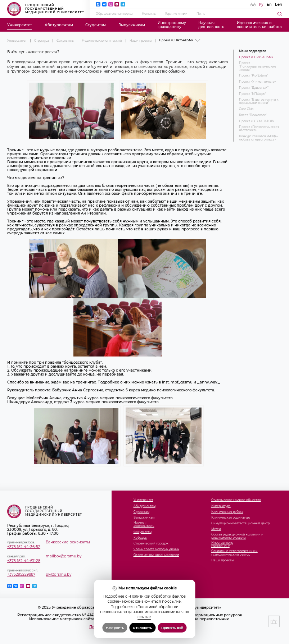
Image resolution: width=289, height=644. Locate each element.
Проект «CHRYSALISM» (256, 57)
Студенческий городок (151, 544)
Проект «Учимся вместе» (258, 82)
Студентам (96, 25)
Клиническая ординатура (231, 518)
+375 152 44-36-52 (24, 547)
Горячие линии (176, 14)
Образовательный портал (114, 14)
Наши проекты (141, 41)
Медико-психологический (102, 41)
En (269, 4)
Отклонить (142, 628)
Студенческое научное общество (236, 500)
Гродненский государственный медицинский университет (46, 9)
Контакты (149, 14)
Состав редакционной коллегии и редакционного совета (237, 536)
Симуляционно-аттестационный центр (240, 523)
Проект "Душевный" (254, 88)
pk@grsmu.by (58, 574)
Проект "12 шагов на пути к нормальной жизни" (259, 101)
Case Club (246, 109)
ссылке (174, 601)
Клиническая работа (227, 512)
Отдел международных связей (156, 555)
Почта (201, 14)
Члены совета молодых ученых (156, 549)
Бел (278, 4)
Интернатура (221, 506)
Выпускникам (132, 25)
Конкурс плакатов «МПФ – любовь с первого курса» (258, 138)
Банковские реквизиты (68, 542)
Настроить (115, 628)
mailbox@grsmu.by (64, 556)
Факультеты (65, 41)
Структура (42, 41)
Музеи (216, 529)
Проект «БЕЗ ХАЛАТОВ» (257, 121)
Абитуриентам (59, 25)
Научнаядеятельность (211, 25)
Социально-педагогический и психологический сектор (234, 553)
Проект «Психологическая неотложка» (259, 129)
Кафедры (140, 538)
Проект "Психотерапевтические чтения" (258, 66)
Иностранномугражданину (172, 25)
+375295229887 (21, 574)
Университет (20, 25)
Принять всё (172, 628)
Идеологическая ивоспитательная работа (259, 25)
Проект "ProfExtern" (253, 76)
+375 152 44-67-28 (24, 561)
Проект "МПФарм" (253, 94)
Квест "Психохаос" (253, 115)
